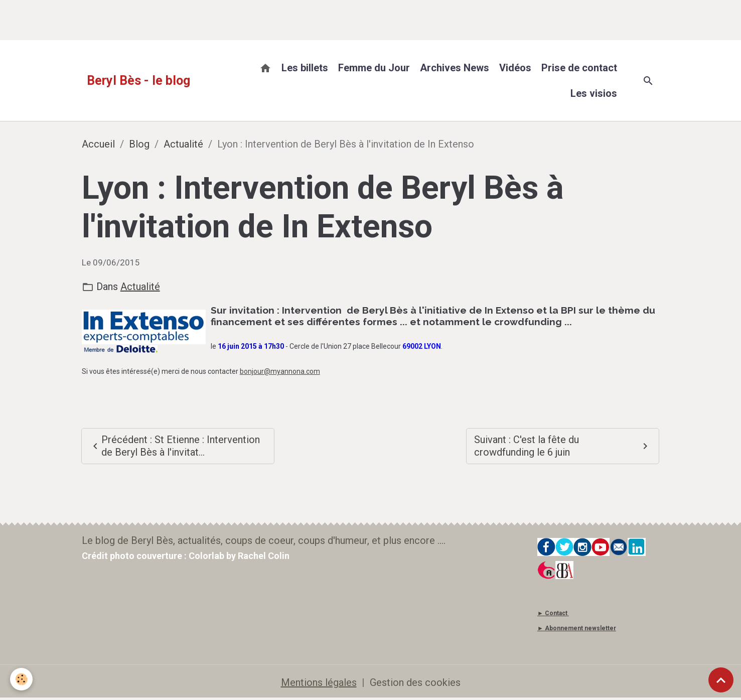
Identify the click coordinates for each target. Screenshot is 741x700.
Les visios (594, 93)
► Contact (552, 613)
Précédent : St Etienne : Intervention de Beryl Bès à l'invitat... (175, 446)
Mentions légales (319, 682)
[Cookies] (21, 679)
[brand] (138, 81)
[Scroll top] (721, 680)
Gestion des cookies (415, 682)
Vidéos (515, 68)
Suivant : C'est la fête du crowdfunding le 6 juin (563, 446)
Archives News (455, 68)
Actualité (183, 144)
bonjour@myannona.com (280, 371)
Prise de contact (579, 68)
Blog (139, 144)
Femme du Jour (374, 68)
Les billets (305, 68)
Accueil (98, 144)
